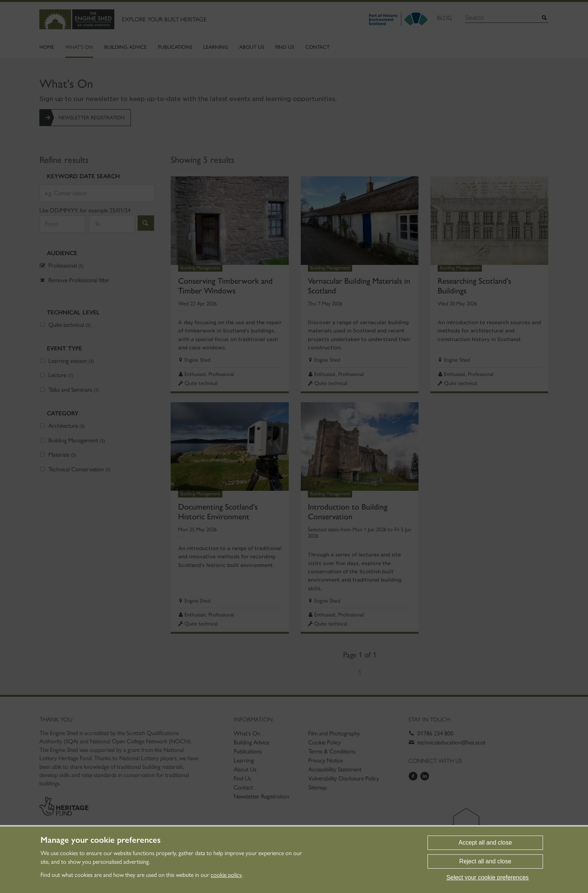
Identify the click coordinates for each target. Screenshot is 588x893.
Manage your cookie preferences (100, 840)
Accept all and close (485, 843)
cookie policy (226, 875)
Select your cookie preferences (487, 877)
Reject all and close (485, 861)
